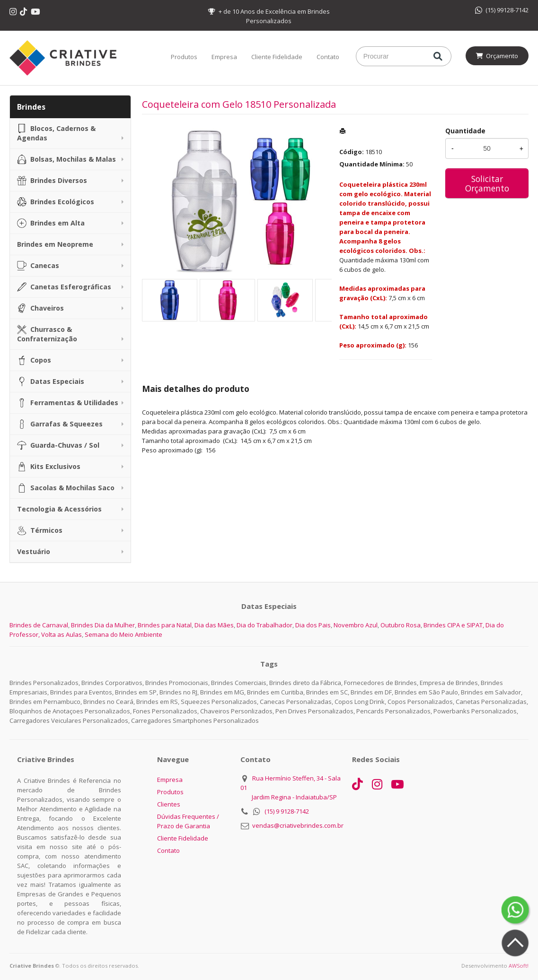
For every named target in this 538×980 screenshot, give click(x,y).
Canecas (38, 266)
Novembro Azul (356, 625)
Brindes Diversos (52, 181)
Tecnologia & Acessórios (59, 509)
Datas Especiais (51, 382)
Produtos (184, 57)
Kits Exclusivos (49, 467)
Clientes (169, 804)
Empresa (224, 57)
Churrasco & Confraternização (47, 334)
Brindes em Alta (51, 223)
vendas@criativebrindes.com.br (298, 825)
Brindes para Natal (165, 625)
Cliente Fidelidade (277, 57)
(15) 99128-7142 (502, 10)
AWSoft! (519, 966)
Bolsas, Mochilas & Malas (66, 159)
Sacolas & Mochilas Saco (66, 488)
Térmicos (40, 530)
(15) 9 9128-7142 (287, 811)
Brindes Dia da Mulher (103, 625)
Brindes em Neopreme (55, 244)
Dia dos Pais (313, 625)
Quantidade (465, 131)
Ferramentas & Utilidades (68, 403)
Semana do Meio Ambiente (123, 634)
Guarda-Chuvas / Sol (58, 445)
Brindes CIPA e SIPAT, (454, 625)
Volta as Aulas (62, 634)
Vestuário (34, 551)
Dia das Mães (214, 625)
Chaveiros (40, 308)
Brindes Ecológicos (56, 202)
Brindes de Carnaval (39, 625)
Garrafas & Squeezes (60, 424)
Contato (328, 57)
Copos (34, 360)
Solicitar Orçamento (487, 183)
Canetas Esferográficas (64, 287)
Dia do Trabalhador (265, 625)
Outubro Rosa (401, 625)
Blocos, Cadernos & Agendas (56, 133)
